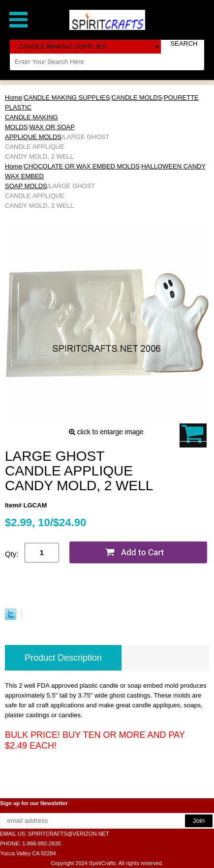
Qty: (12, 554)
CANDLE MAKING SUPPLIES (67, 98)
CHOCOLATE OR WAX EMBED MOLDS (81, 166)
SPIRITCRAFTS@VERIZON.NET (69, 834)
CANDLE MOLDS (137, 98)
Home (14, 98)
